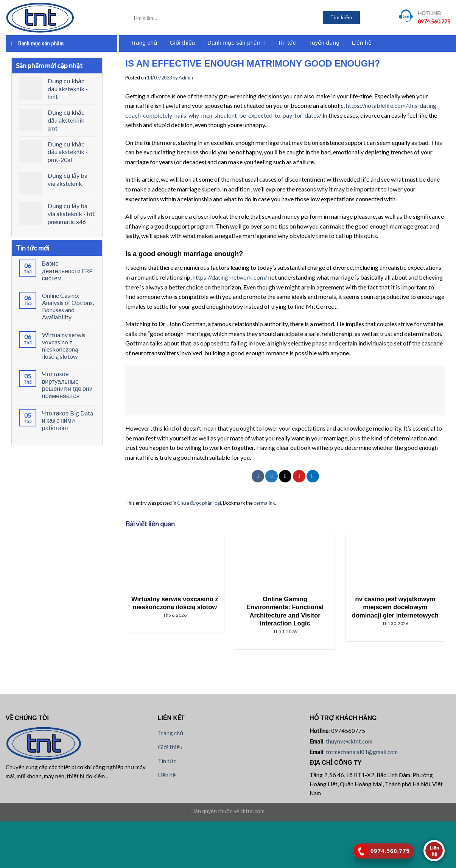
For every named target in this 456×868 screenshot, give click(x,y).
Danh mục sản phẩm (236, 43)
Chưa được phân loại (199, 503)
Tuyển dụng (324, 43)
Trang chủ (144, 43)
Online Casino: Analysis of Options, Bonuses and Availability (68, 306)
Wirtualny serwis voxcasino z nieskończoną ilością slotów (64, 346)
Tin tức (287, 43)
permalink (264, 503)
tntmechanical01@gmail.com (362, 752)
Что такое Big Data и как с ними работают (68, 420)
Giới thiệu (182, 43)
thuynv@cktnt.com (349, 741)
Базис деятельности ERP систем (67, 270)
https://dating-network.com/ (230, 277)
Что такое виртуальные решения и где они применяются (67, 385)
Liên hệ (362, 43)
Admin (186, 78)
